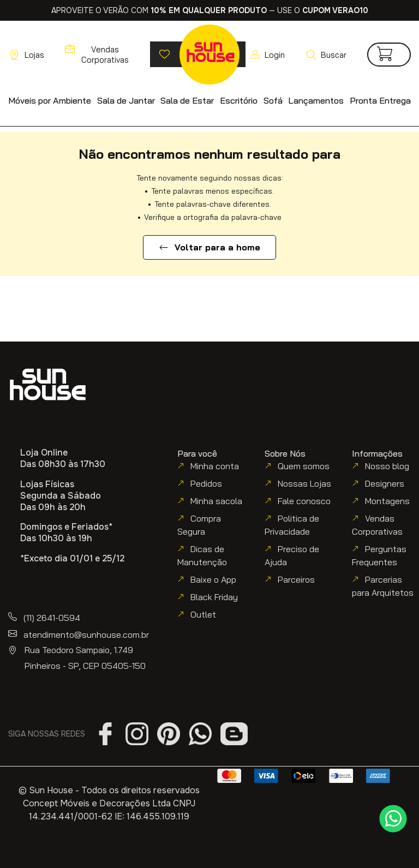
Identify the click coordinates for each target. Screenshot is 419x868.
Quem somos (304, 466)
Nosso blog (387, 466)
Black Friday (214, 597)
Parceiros (296, 579)
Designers (385, 483)
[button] (326, 55)
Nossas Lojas (304, 483)
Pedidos (206, 483)
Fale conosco (304, 501)
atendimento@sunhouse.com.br (86, 634)
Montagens (387, 501)
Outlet (203, 614)
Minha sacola (216, 501)
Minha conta (215, 466)
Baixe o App (213, 579)
